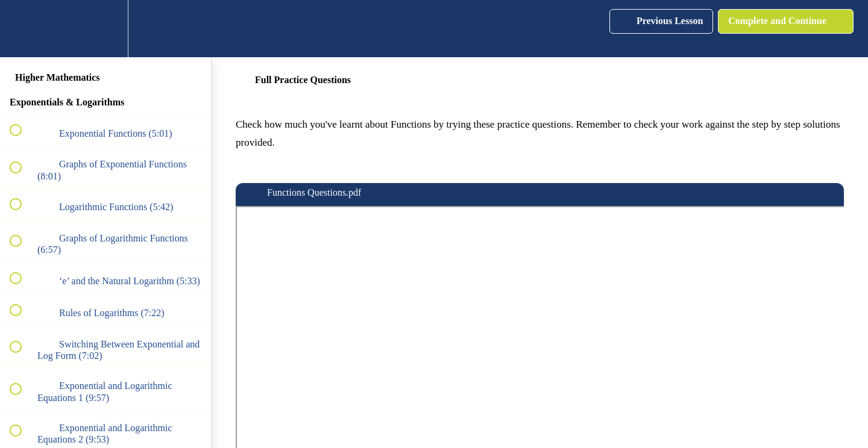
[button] (22, 29)
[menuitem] (105, 29)
